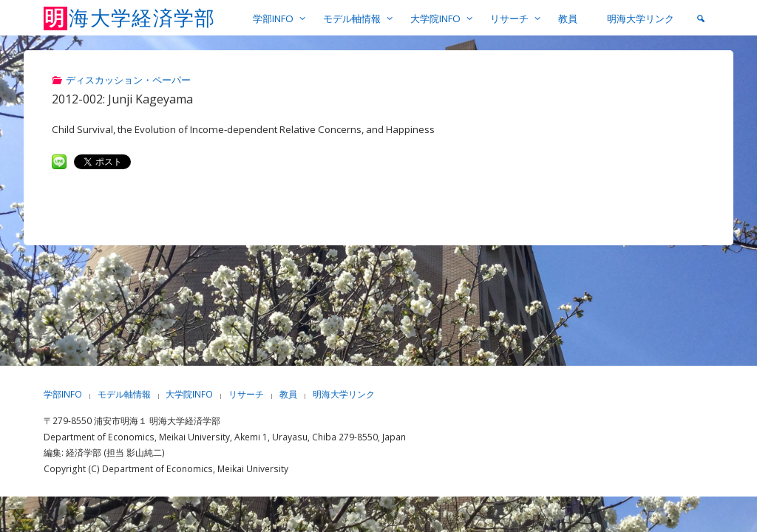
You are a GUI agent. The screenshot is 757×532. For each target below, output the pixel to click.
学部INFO (63, 394)
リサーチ (246, 394)
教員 (288, 394)
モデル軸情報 (124, 394)
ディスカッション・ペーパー (128, 80)
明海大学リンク (344, 394)
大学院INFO (189, 394)
